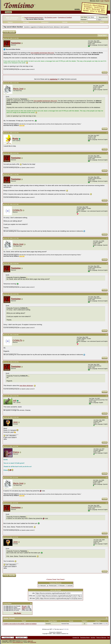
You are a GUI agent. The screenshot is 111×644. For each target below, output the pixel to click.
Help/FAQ (26, 22)
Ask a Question (12, 18)
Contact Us (76, 638)
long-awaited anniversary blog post (42, 53)
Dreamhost (33, 642)
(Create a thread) (12, 19)
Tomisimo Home (85, 638)
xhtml (29, 641)
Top (108, 638)
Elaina (16, 452)
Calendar (65, 22)
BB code (24, 606)
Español (77, 9)
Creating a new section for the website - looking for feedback (20, 624)
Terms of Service (101, 638)
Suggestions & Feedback (65, 17)
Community (45, 22)
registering (54, 79)
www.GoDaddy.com (18, 642)
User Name (84, 17)
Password (84, 19)
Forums (8, 12)
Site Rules (17, 613)
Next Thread (61, 579)
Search (102, 22)
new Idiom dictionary (26, 386)
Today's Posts (84, 22)
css (32, 641)
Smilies (24, 608)
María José (18, 89)
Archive (93, 638)
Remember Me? (103, 17)
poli (15, 400)
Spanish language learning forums (34, 17)
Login (102, 1)
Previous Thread (52, 579)
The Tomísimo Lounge (51, 17)
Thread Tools (102, 35)
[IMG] (23, 609)
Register (107, 1)
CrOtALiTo (17, 210)
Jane (15, 422)
